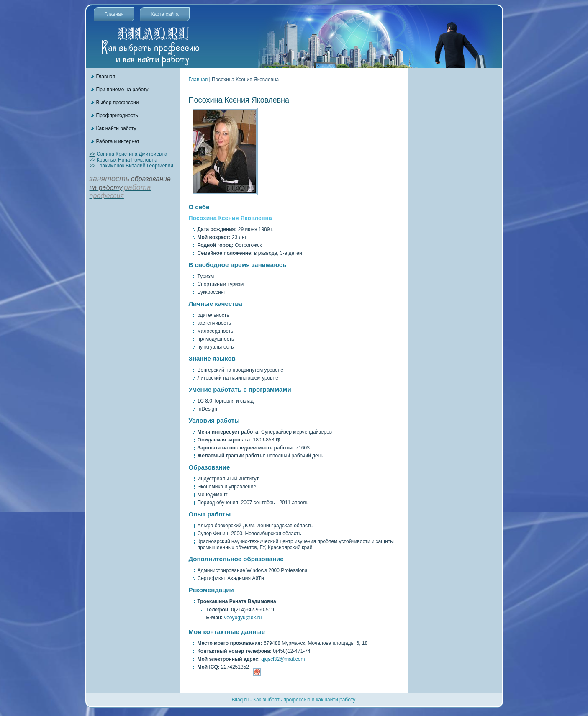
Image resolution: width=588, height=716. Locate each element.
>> (92, 154)
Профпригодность (117, 115)
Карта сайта (165, 14)
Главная (114, 14)
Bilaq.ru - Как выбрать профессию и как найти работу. (294, 700)
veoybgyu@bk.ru (243, 618)
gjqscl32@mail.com (283, 659)
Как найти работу (116, 128)
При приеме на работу (122, 90)
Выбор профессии (118, 103)
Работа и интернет (118, 141)
